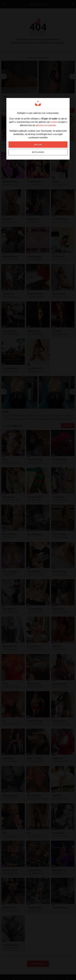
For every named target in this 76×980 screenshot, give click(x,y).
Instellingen (38, 152)
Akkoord (38, 145)
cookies (54, 122)
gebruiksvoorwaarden (46, 125)
